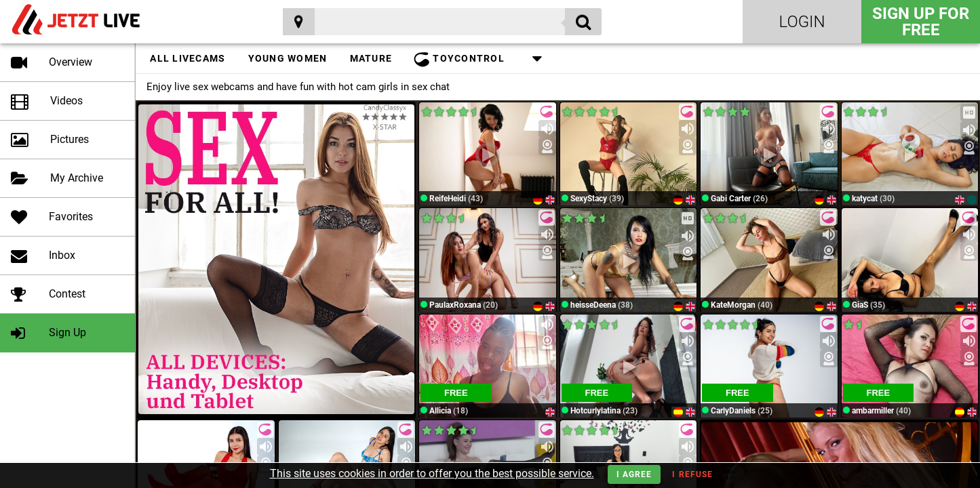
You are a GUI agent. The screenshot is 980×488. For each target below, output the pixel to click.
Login (802, 22)
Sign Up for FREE (921, 22)
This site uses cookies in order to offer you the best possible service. (432, 473)
